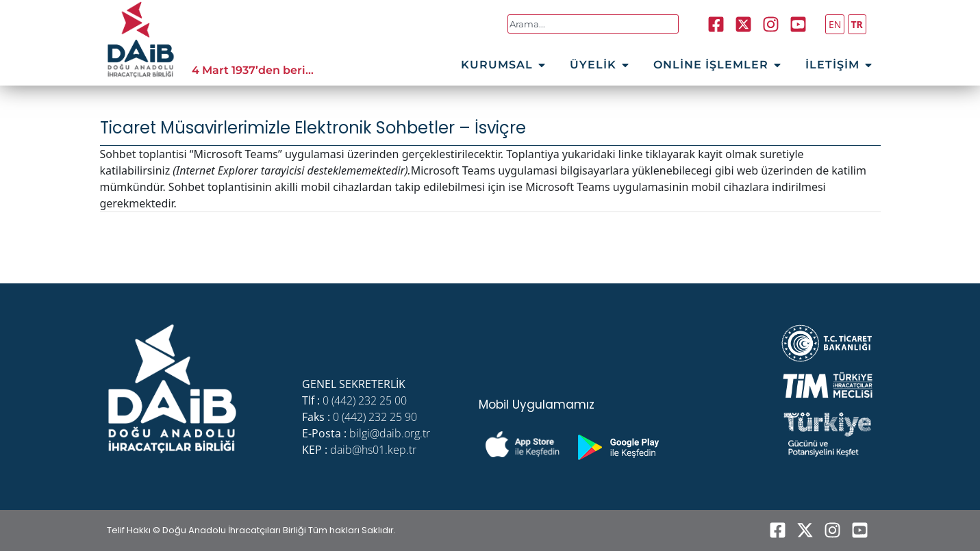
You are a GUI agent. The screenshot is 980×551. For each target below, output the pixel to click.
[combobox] (593, 24)
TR (857, 24)
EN (835, 24)
